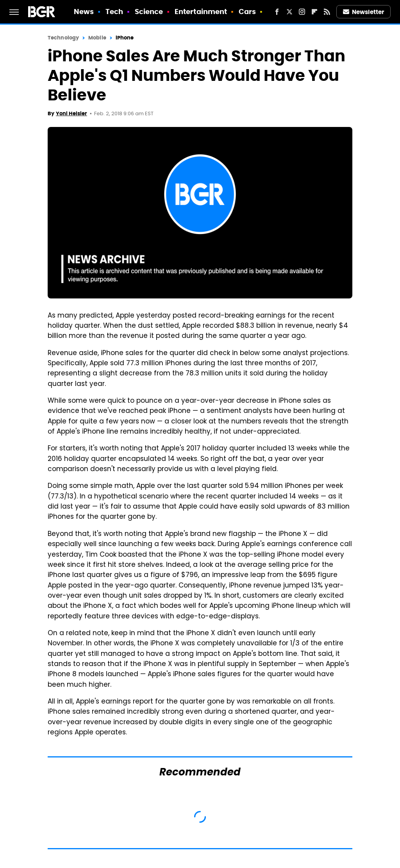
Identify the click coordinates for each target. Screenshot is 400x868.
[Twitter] (289, 12)
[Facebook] (277, 12)
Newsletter (364, 12)
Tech (114, 12)
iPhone (125, 38)
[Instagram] (302, 12)
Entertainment (201, 12)
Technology (63, 38)
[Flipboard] (314, 12)
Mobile (97, 38)
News (84, 12)
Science (149, 12)
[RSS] (327, 12)
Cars (247, 12)
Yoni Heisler (71, 113)
